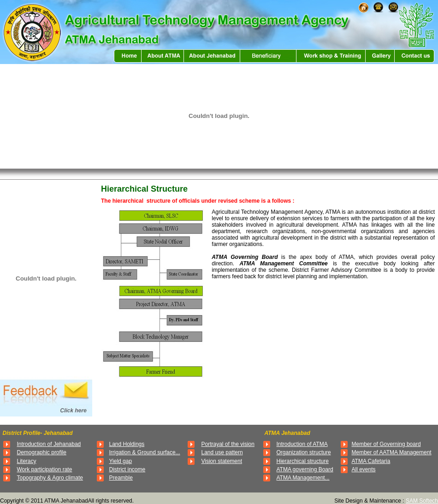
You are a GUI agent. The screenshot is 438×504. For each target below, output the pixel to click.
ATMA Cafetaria (371, 461)
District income (127, 469)
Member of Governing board (386, 444)
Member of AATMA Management (392, 452)
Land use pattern (222, 452)
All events (364, 469)
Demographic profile (42, 452)
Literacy (27, 461)
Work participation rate (45, 469)
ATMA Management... (303, 478)
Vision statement (222, 461)
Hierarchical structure (303, 461)
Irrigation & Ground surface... (145, 452)
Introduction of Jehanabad (49, 444)
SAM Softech (422, 501)
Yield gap (121, 461)
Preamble (121, 478)
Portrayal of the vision (228, 444)
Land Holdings (127, 444)
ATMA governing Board (305, 469)
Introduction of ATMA (302, 444)
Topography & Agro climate (50, 478)
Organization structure (304, 452)
